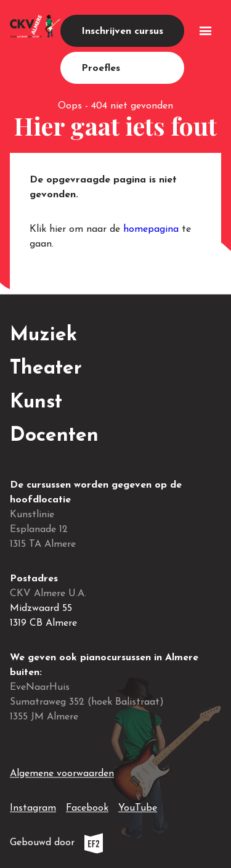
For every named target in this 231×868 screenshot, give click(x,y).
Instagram (33, 806)
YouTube (138, 806)
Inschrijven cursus (122, 31)
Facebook (87, 806)
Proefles (101, 68)
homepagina (151, 229)
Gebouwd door (84, 843)
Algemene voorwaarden (62, 774)
